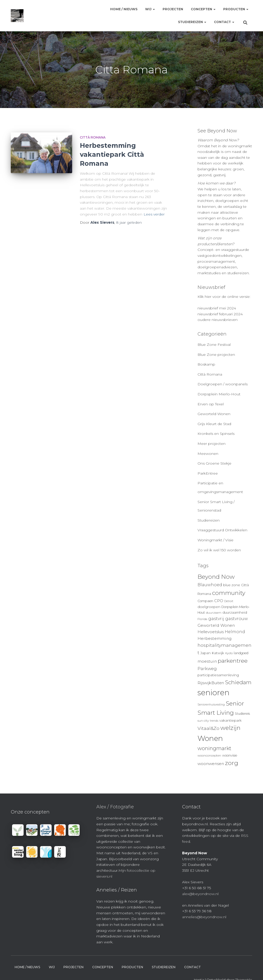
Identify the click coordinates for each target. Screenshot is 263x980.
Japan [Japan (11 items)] (205, 653)
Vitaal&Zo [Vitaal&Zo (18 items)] (208, 728)
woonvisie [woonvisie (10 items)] (230, 755)
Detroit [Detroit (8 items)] (229, 601)
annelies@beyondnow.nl (204, 917)
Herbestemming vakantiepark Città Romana (112, 154)
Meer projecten (212, 444)
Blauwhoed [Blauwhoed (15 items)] (210, 585)
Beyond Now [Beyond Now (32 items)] (216, 577)
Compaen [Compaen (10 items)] (205, 601)
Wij (150, 9)
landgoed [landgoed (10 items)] (241, 653)
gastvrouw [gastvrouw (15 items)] (237, 619)
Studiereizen (192, 22)
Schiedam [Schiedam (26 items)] (238, 682)
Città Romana (93, 137)
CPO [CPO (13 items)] (219, 601)
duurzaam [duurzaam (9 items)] (214, 613)
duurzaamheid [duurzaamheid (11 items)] (235, 612)
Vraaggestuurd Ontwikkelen (222, 530)
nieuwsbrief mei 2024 (217, 308)
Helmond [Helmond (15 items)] (235, 632)
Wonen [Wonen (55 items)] (210, 738)
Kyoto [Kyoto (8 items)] (229, 653)
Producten (236, 9)
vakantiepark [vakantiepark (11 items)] (231, 720)
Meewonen (208, 454)
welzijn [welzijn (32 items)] (230, 728)
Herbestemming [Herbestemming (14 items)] (215, 638)
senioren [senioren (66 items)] (213, 693)
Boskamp (206, 364)
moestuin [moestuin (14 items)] (207, 661)
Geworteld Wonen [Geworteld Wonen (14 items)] (216, 625)
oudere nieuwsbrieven (218, 320)
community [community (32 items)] (229, 593)
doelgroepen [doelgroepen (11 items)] (209, 607)
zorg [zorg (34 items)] (232, 763)
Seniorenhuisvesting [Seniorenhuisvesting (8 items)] (211, 705)
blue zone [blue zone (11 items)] (232, 585)
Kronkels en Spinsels (216, 434)
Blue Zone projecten (216, 355)
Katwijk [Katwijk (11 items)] (218, 653)
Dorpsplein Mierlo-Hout (219, 394)
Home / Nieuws (124, 9)
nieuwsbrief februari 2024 (220, 314)
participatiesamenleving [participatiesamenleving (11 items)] (218, 675)
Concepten (203, 9)
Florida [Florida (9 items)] (202, 619)
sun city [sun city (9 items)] (203, 721)
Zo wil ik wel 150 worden (219, 550)
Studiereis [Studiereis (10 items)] (242, 714)
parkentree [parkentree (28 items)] (233, 661)
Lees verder (154, 214)
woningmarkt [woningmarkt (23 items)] (214, 748)
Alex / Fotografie (115, 807)
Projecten (173, 9)
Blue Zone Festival (214, 345)
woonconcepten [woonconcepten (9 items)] (209, 756)
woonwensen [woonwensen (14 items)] (211, 764)
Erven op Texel (211, 404)
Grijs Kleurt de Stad (214, 424)
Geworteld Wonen (214, 414)
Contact (224, 22)
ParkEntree (208, 473)
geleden (129, 222)
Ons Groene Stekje (214, 463)
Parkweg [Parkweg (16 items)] (207, 669)
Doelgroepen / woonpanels (223, 384)
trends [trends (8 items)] (214, 721)
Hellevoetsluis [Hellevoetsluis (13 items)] (211, 632)
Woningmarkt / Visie (215, 540)
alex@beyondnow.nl (200, 894)
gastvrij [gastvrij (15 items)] (216, 619)
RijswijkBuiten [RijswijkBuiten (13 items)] (211, 683)
